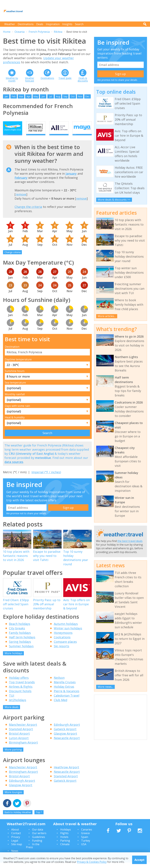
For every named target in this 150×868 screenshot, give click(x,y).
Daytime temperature (18, 365)
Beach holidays (20, 629)
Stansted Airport (21, 734)
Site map (17, 850)
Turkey (86, 846)
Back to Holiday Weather (18, 818)
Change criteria (13, 258)
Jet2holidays (18, 705)
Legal (15, 846)
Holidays (66, 835)
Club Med (61, 705)
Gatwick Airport (65, 734)
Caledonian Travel (67, 701)
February (21, 183)
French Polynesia (39, 32)
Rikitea (58, 32)
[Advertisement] (87, 11)
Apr (28, 96)
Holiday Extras (64, 692)
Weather (10, 24)
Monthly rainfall (15, 400)
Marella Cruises (65, 687)
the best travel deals (130, 541)
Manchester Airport (23, 730)
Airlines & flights (21, 692)
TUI (12, 701)
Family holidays (20, 638)
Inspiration (53, 24)
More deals (12, 712)
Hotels (64, 842)
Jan (6, 96)
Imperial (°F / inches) (46, 477)
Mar (21, 96)
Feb (14, 96)
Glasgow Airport (65, 739)
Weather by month (12, 79)
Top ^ (39, 818)
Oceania (20, 32)
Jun (43, 96)
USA (84, 850)
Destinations (26, 24)
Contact (16, 839)
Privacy (16, 842)
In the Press (33, 851)
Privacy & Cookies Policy (92, 862)
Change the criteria (28, 212)
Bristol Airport (19, 739)
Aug (58, 96)
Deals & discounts (83, 79)
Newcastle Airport (67, 743)
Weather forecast (30, 79)
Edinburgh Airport (67, 730)
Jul (51, 96)
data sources (14, 467)
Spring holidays (20, 647)
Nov (80, 96)
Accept (139, 860)
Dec (87, 96)
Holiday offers (19, 683)
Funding (37, 846)
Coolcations (62, 642)
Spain (85, 842)
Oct (73, 96)
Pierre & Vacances (67, 696)
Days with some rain (17, 411)
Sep (65, 96)
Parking (65, 846)
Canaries (87, 835)
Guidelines (39, 842)
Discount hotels (20, 696)
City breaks (17, 634)
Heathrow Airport (66, 772)
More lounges (13, 797)
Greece (85, 839)
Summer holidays (21, 651)
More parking (13, 755)
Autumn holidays (66, 629)
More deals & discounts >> (114, 200)
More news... (105, 687)
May (36, 96)
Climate (65, 850)
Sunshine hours (15, 376)
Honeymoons (63, 638)
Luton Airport (19, 743)
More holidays (13, 658)
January (71, 179)
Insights (67, 24)
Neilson (59, 683)
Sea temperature (15, 388)
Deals (40, 24)
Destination (12, 352)
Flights (64, 839)
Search (79, 24)
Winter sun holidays (68, 634)
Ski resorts (62, 651)
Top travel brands (22, 687)
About (15, 835)
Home (7, 32)
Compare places (65, 647)
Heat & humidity (15, 423)
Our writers (39, 839)
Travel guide (65, 78)
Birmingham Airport (23, 748)
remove (21, 200)
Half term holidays (22, 642)
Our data (38, 835)
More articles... (107, 316)
